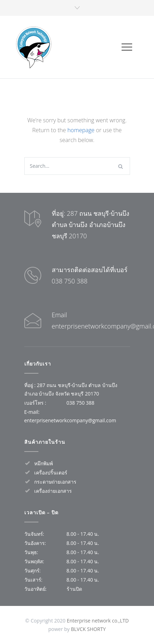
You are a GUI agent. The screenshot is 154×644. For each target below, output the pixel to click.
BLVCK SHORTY (88, 629)
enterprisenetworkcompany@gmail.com (70, 420)
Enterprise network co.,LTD (98, 621)
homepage (81, 130)
